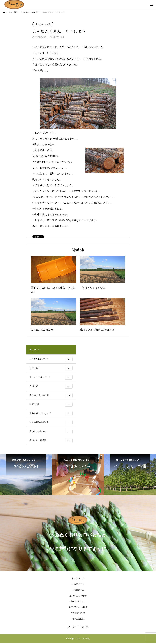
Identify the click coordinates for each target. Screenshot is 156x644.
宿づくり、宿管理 (43, 24)
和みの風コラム (78, 602)
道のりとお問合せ (78, 596)
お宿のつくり (78, 585)
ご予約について (78, 614)
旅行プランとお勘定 (78, 608)
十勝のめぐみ (78, 591)
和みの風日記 (78, 620)
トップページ (78, 579)
